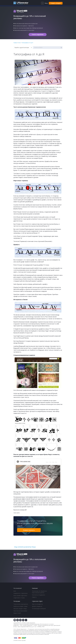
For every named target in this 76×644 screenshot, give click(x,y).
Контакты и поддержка (38, 595)
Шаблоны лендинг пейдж (20, 606)
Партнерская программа (20, 611)
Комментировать (29, 530)
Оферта (34, 597)
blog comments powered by (25, 547)
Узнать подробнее (38, 35)
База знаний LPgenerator (20, 596)
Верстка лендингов (37, 604)
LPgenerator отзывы (19, 598)
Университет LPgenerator (21, 593)
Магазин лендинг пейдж (20, 609)
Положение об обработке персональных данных (39, 592)
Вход (46, 3)
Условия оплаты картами (20, 640)
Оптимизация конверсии (39, 609)
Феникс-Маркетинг (28, 625)
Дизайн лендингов (37, 606)
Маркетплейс (17, 613)
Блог (15, 591)
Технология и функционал (21, 604)
